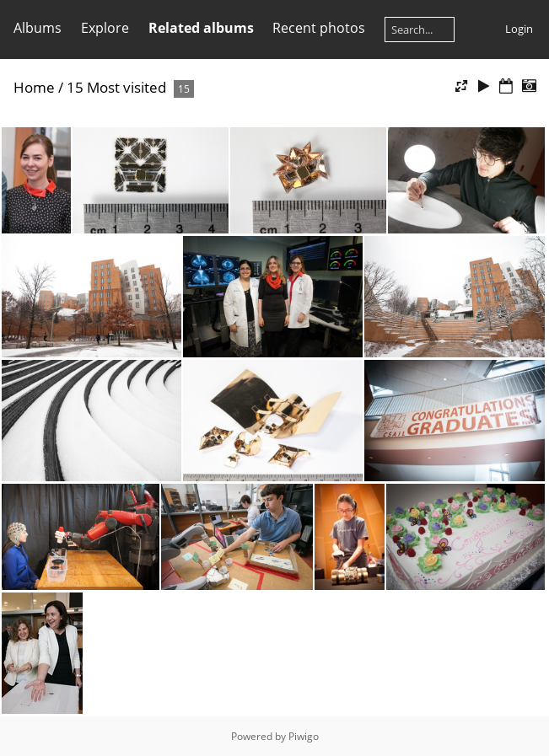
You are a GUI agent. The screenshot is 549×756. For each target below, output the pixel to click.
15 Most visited (116, 87)
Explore (105, 28)
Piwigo (304, 736)
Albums (38, 28)
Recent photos (319, 28)
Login (519, 29)
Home (34, 87)
